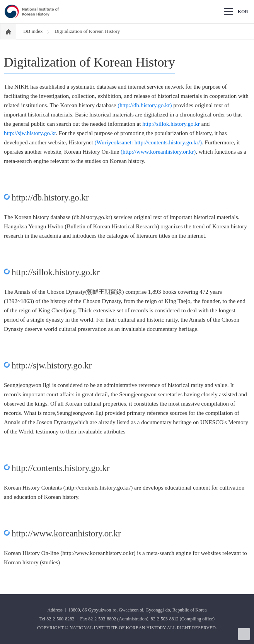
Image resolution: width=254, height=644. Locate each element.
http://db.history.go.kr (50, 198)
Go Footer (0, 0)
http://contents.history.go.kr (61, 468)
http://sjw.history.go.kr (30, 133)
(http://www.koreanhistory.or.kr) (158, 152)
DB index (33, 31)
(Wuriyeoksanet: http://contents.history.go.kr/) (148, 142)
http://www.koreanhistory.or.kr (66, 534)
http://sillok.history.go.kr (171, 124)
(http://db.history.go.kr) (145, 105)
